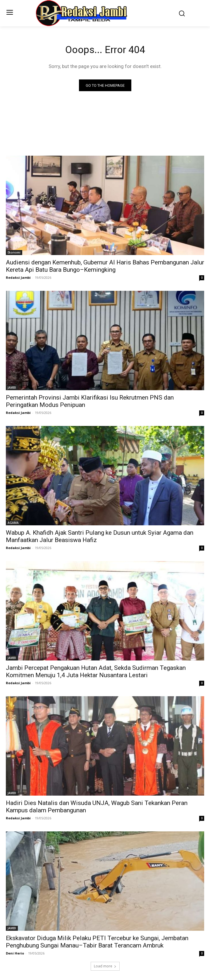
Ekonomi (14, 252)
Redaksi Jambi (18, 277)
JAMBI (12, 388)
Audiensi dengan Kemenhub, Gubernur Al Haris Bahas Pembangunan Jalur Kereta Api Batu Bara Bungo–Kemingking (105, 266)
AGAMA (13, 523)
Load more (105, 966)
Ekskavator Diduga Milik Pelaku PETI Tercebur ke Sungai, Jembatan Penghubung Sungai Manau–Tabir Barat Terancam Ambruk (97, 942)
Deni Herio (15, 953)
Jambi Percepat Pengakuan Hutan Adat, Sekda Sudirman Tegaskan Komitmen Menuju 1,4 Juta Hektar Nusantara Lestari (96, 671)
